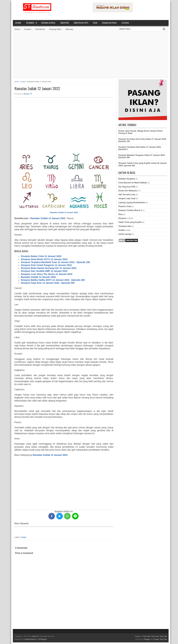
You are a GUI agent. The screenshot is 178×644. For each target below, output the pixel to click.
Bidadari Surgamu (127, 179)
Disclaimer (40, 29)
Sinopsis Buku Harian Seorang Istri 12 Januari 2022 (49, 268)
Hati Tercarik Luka (127, 195)
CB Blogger (42, 639)
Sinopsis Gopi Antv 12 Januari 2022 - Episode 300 (48, 283)
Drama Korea (48, 23)
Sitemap (69, 29)
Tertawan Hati (125, 226)
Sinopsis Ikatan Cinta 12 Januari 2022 (41, 256)
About (17, 29)
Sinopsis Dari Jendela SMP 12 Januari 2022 (44, 271)
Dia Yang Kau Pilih (127, 187)
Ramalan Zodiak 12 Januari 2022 (37, 88)
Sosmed (30, 23)
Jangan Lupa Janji (127, 198)
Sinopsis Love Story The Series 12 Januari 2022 (47, 274)
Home (18, 23)
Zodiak (125, 23)
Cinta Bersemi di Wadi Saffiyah (133, 183)
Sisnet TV (28, 94)
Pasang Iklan (55, 29)
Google (156, 639)
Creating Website (30, 639)
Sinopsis (64, 23)
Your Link (146, 636)
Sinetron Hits (81, 23)
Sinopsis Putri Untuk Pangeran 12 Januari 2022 (46, 265)
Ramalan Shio (109, 23)
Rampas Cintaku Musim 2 (130, 210)
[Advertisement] (91, 55)
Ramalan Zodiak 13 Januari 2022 (50, 455)
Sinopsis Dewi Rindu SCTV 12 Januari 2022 (44, 259)
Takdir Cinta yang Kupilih (130, 222)
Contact (28, 29)
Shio (121, 214)
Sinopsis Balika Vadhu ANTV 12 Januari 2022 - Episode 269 (53, 280)
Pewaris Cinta (125, 206)
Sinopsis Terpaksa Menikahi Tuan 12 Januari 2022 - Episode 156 (55, 262)
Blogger (147, 639)
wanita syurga (125, 234)
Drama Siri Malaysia (128, 191)
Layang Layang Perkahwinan (132, 203)
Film (95, 23)
